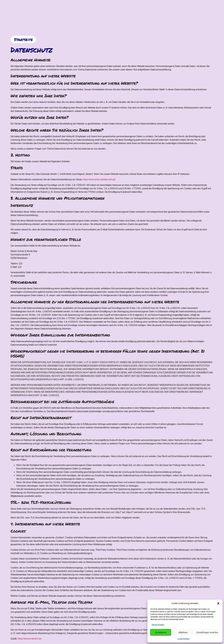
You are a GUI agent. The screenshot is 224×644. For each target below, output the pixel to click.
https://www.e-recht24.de (30, 639)
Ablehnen (183, 632)
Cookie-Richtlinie (184, 639)
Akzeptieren (161, 632)
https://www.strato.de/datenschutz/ (99, 179)
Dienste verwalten (158, 625)
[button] (218, 603)
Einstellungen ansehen (207, 632)
